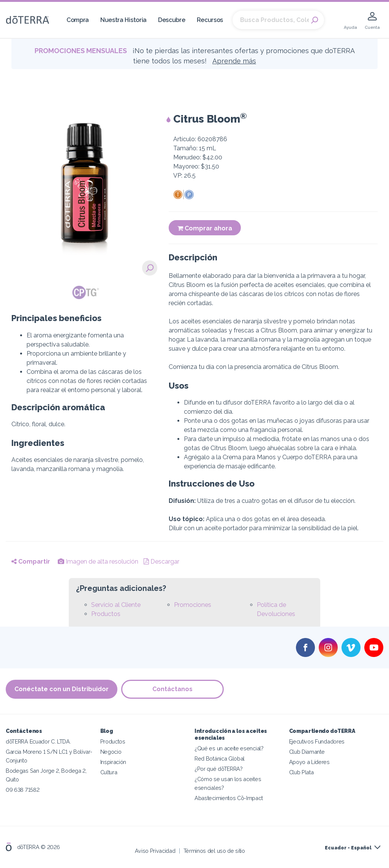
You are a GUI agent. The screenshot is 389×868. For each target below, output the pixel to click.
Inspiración (113, 762)
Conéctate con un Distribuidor (62, 689)
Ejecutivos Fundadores (317, 741)
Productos (106, 614)
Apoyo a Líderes (309, 762)
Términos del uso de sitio (214, 851)
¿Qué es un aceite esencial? (229, 748)
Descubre (172, 20)
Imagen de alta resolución (98, 562)
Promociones (193, 605)
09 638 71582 (22, 790)
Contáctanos (172, 689)
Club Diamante (307, 752)
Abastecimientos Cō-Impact (228, 798)
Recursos (210, 20)
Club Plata (301, 772)
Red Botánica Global (220, 759)
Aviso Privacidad (155, 851)
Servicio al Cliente (116, 605)
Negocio (111, 752)
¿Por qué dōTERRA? (219, 769)
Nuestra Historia (123, 20)
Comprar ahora (205, 228)
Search (315, 20)
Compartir (31, 562)
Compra (78, 20)
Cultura (109, 772)
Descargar (161, 562)
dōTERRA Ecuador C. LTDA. (38, 741)
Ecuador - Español (348, 848)
